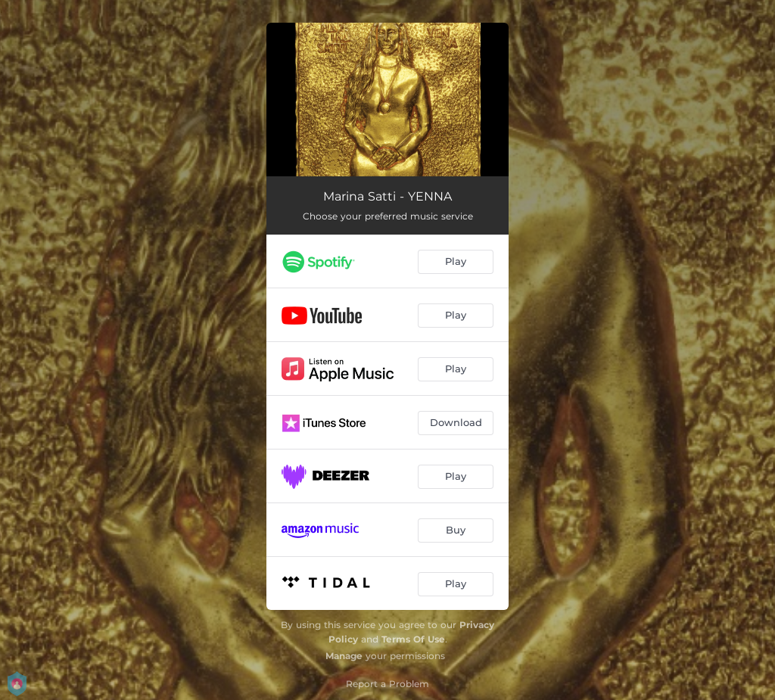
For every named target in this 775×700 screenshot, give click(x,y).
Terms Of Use (413, 639)
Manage (344, 656)
